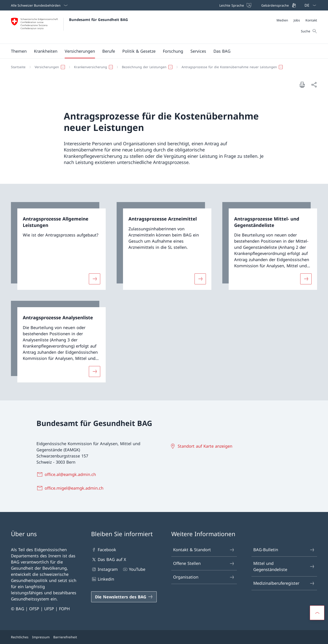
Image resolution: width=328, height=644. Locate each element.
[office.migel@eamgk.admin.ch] (71, 488)
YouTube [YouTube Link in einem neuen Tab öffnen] (134, 569)
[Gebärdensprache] (278, 5)
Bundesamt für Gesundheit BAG (99, 20)
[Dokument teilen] (314, 85)
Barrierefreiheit (65, 637)
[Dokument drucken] (302, 85)
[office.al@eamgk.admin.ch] (67, 474)
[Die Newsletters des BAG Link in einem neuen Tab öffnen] (124, 597)
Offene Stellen (204, 563)
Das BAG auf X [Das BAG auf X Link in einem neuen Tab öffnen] (109, 560)
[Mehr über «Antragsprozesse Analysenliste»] (95, 371)
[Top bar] (257, 5)
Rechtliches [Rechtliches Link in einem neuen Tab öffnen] (20, 637)
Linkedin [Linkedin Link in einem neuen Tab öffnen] (103, 579)
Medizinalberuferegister (284, 583)
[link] (58, 246)
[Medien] (282, 20)
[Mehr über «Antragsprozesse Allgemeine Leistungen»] (95, 279)
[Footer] (164, 637)
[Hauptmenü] (160, 51)
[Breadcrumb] (162, 67)
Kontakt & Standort (204, 550)
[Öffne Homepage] (69, 27)
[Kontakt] (311, 20)
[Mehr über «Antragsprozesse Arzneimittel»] (200, 279)
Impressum (41, 637)
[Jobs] (297, 20)
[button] (19, 51)
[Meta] (297, 20)
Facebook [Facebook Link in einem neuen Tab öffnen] (104, 550)
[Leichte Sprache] (235, 5)
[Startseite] (18, 67)
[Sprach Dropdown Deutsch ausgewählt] (309, 5)
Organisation (204, 577)
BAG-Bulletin (284, 550)
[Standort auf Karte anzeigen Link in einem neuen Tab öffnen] (202, 446)
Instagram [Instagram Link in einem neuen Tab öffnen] (104, 569)
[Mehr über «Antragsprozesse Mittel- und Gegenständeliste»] (306, 279)
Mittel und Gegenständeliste (284, 566)
